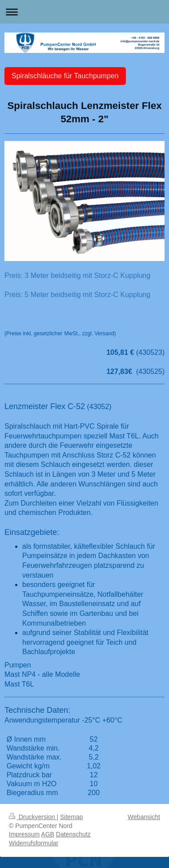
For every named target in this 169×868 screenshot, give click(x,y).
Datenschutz (73, 834)
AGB (48, 834)
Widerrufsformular (34, 843)
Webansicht (144, 817)
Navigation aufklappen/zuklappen (84, 12)
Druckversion (33, 817)
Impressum (24, 834)
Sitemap (71, 817)
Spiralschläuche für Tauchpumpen (65, 76)
